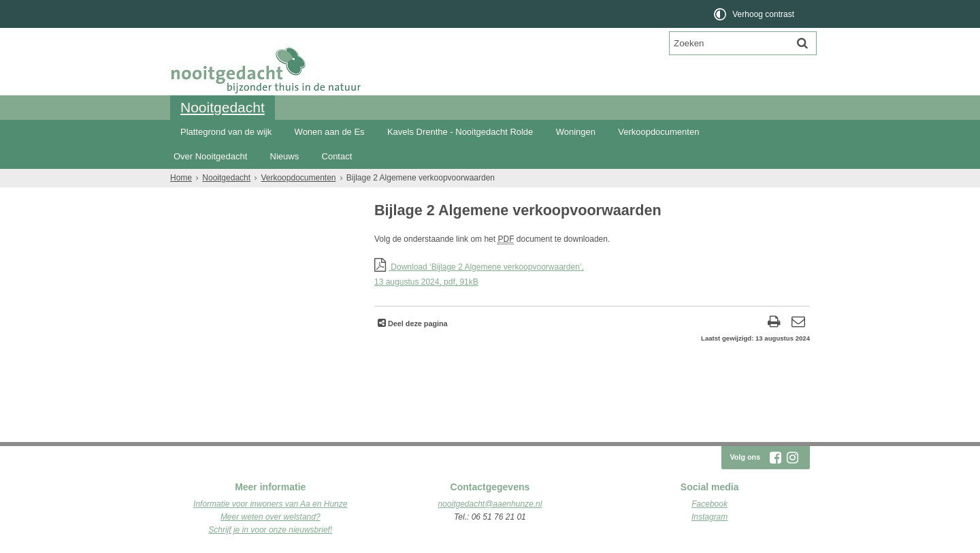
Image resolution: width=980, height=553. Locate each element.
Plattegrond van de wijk (226, 132)
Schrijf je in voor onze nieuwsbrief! (270, 530)
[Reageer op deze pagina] (798, 323)
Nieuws (285, 156)
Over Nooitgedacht (210, 156)
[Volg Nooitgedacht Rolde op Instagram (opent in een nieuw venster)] (792, 458)
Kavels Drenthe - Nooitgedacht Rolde (460, 132)
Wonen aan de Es (330, 132)
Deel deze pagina (417, 323)
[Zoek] (802, 43)
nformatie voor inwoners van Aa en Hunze (271, 504)
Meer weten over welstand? (271, 517)
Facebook (709, 504)
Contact (337, 156)
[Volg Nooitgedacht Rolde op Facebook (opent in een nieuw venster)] (775, 458)
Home (181, 178)
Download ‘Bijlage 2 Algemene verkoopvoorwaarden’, (592, 275)
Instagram (709, 517)
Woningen (576, 132)
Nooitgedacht (223, 107)
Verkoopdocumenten (658, 132)
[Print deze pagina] (774, 323)
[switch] (755, 14)
